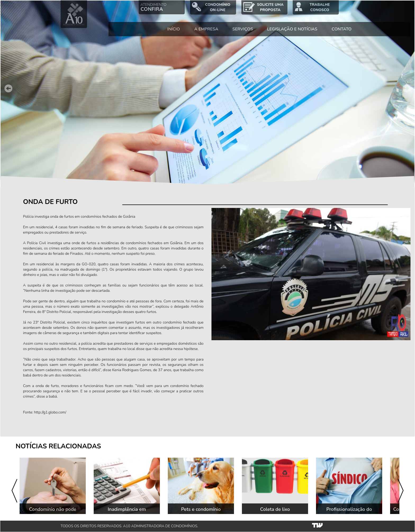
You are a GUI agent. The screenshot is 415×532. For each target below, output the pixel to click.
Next (407, 88)
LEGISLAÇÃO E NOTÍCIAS (292, 29)
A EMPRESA (206, 29)
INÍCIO (174, 29)
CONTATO (342, 29)
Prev (8, 88)
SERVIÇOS (243, 29)
